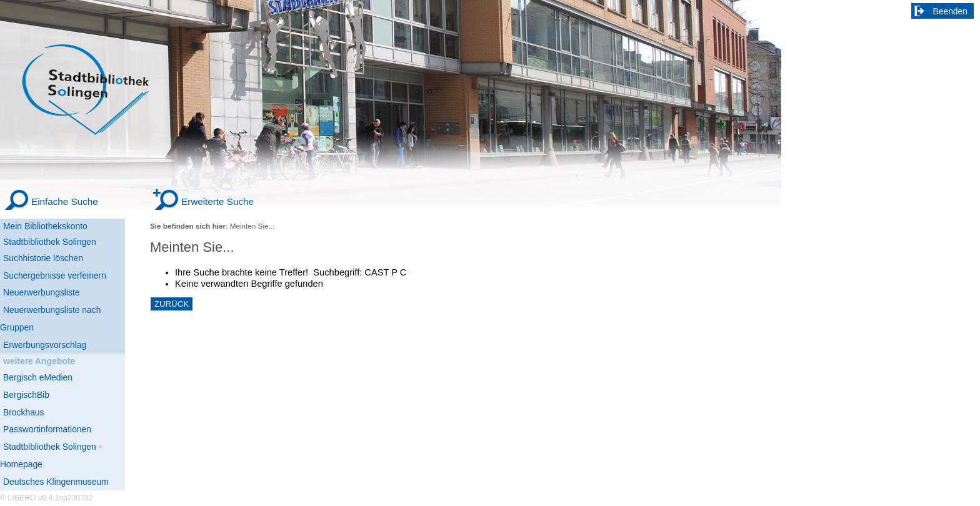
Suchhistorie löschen (43, 258)
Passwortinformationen (47, 429)
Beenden (951, 11)
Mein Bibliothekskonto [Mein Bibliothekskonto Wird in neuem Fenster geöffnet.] (45, 226)
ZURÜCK (172, 304)
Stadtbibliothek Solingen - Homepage (51, 455)
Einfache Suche (65, 201)
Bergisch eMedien (38, 377)
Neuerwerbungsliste (42, 292)
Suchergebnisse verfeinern (55, 275)
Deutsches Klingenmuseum (56, 482)
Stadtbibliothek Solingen (50, 242)
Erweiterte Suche (217, 201)
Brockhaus (23, 412)
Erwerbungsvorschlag (45, 345)
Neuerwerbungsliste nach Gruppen (50, 319)
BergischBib (26, 395)
